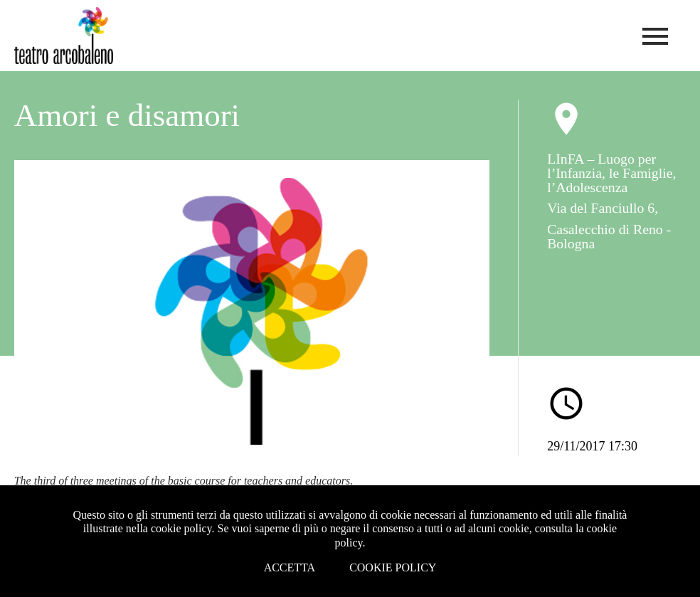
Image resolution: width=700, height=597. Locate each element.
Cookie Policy (393, 567)
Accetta (290, 567)
